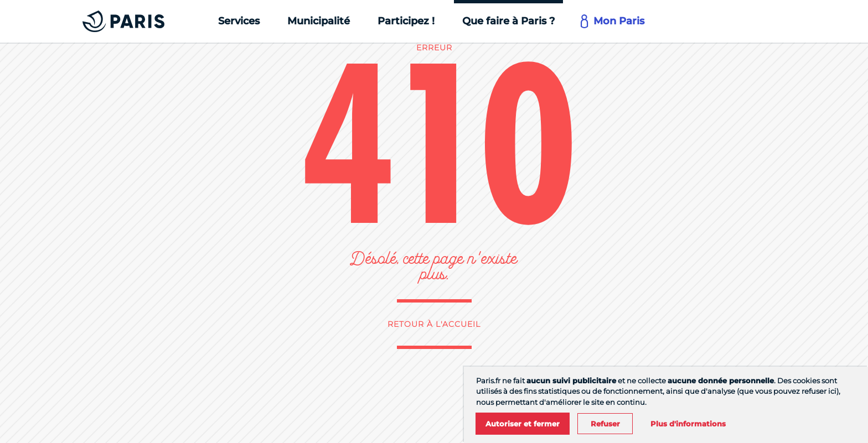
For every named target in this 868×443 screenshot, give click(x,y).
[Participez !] (406, 21)
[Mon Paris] (613, 21)
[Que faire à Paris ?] (508, 21)
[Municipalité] (319, 21)
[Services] (239, 21)
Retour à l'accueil (434, 324)
